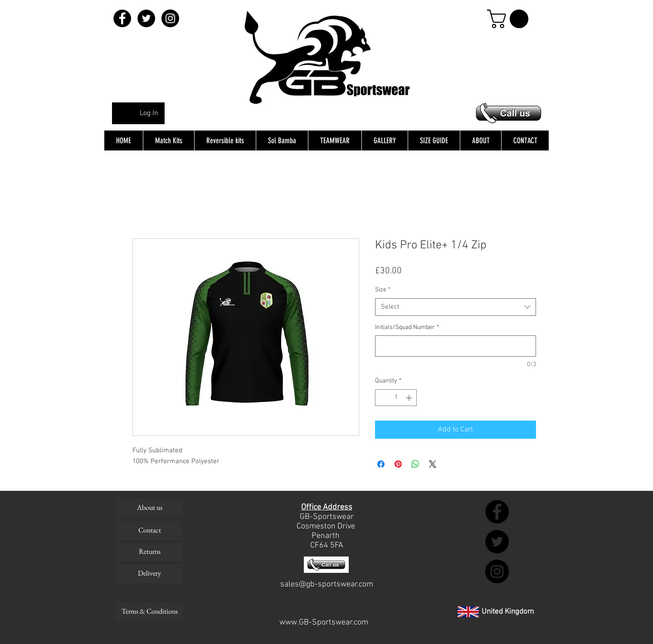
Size (383, 290)
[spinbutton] (396, 398)
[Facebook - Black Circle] (122, 18)
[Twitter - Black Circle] (146, 18)
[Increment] (410, 398)
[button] (510, 19)
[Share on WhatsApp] (415, 464)
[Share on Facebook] (381, 464)
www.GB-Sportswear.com (324, 622)
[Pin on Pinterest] (398, 464)
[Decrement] (382, 398)
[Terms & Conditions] (149, 612)
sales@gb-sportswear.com (327, 584)
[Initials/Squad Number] (456, 346)
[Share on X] (433, 464)
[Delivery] (149, 574)
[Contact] (149, 531)
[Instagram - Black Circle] (170, 18)
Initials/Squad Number (407, 327)
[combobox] (456, 307)
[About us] (149, 508)
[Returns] (149, 552)
